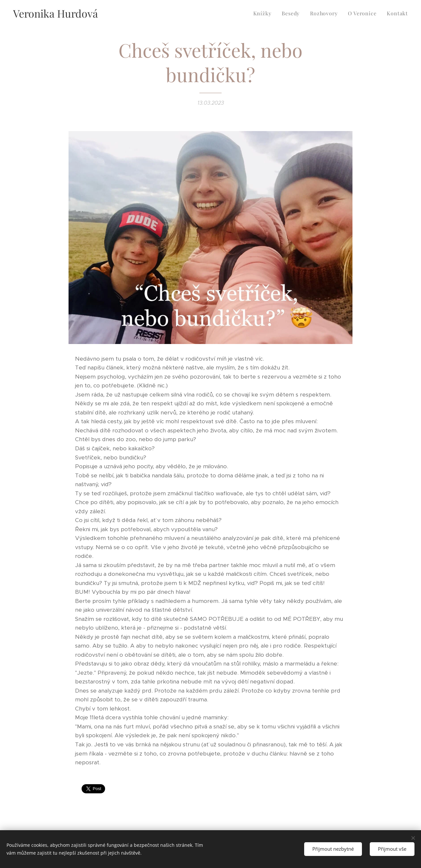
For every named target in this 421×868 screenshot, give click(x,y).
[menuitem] (264, 13)
